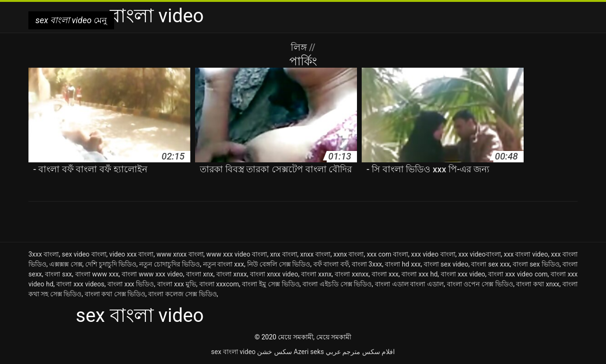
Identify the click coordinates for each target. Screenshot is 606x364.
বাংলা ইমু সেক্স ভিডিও (271, 284)
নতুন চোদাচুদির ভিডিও (169, 264)
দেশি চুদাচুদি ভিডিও (111, 264)
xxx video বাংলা (433, 254)
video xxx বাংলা (131, 254)
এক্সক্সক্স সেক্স (66, 264)
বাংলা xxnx (316, 274)
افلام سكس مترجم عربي (360, 352)
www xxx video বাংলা (237, 254)
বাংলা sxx (58, 274)
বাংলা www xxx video (152, 274)
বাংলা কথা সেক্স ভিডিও (115, 294)
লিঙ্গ (300, 47)
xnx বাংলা (284, 254)
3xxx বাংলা (44, 254)
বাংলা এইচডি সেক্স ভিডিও (337, 284)
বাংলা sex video (446, 264)
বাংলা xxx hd (419, 274)
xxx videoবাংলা (480, 254)
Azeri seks (309, 352)
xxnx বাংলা (348, 254)
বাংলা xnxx (232, 274)
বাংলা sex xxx (490, 264)
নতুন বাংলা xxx (224, 264)
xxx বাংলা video (526, 254)
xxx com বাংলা (388, 254)
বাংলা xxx (385, 274)
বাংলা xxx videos (80, 284)
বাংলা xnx (200, 274)
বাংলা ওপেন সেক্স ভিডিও (480, 284)
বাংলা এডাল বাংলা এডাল (409, 284)
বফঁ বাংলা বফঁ (331, 264)
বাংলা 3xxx (367, 264)
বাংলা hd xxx (403, 264)
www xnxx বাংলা (180, 254)
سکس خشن (274, 352)
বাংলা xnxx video (274, 274)
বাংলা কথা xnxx (538, 284)
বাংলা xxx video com (518, 274)
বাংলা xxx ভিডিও (131, 284)
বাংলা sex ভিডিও (536, 264)
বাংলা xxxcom (219, 284)
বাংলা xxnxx (352, 274)
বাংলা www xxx (97, 274)
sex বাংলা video (233, 352)
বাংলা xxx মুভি (177, 284)
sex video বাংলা (84, 254)
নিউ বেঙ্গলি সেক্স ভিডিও (279, 264)
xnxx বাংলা (315, 254)
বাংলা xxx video (463, 274)
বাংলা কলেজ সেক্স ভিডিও (182, 294)
